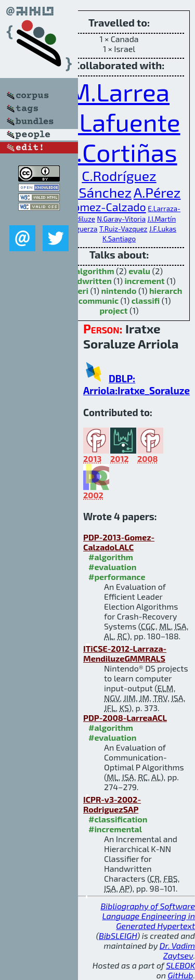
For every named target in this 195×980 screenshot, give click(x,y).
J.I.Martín (162, 219)
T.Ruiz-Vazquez (123, 229)
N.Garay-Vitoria (121, 219)
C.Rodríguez (119, 175)
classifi (146, 300)
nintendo (119, 291)
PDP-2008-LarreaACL (125, 718)
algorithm (95, 271)
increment (144, 281)
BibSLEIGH (118, 936)
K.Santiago (119, 239)
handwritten (87, 281)
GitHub (181, 975)
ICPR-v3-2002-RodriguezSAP (112, 804)
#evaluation (112, 567)
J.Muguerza (80, 229)
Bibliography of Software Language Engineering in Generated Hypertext (148, 916)
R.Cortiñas (119, 152)
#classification (118, 819)
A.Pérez (157, 192)
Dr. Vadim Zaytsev (177, 950)
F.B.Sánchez (95, 192)
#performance (117, 577)
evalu (139, 271)
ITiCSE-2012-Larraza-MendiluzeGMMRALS (125, 653)
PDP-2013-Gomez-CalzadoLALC (119, 542)
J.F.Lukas (163, 229)
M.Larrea (119, 92)
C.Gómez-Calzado (102, 207)
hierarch (166, 291)
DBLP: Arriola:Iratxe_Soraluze (136, 384)
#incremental (115, 829)
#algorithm (111, 557)
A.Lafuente (119, 122)
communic (99, 300)
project (114, 310)
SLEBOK (180, 965)
